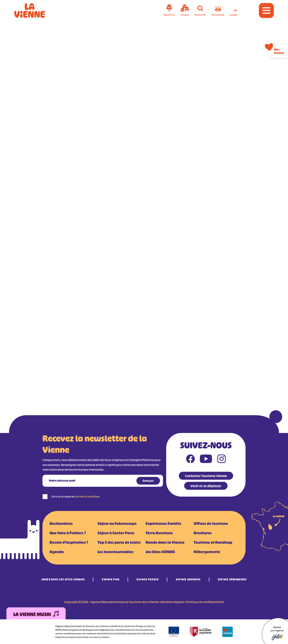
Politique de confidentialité (205, 602)
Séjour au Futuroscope (117, 524)
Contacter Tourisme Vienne (206, 476)
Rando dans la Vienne (165, 542)
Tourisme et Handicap (213, 542)
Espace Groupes (188, 579)
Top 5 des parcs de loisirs (119, 542)
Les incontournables (116, 552)
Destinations (61, 524)
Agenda (57, 552)
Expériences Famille (163, 524)
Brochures (203, 533)
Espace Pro (111, 579)
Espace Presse (148, 579)
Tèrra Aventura (159, 533)
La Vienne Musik (36, 615)
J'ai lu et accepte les (75, 496)
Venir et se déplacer (206, 486)
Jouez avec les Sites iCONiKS (63, 579)
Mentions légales (172, 602)
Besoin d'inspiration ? (69, 542)
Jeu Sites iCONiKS (160, 552)
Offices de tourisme (211, 524)
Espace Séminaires (232, 579)
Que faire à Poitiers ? (68, 533)
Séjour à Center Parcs (116, 533)
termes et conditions (87, 496)
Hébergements (207, 552)
